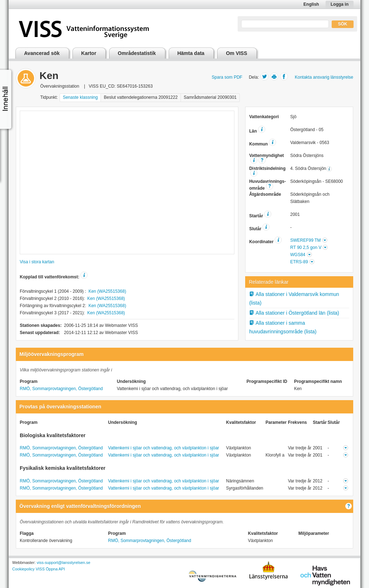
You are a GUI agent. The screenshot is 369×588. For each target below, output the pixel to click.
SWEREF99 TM (305, 240)
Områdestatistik (137, 53)
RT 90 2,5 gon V (306, 247)
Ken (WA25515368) (107, 291)
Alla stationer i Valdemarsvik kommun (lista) (294, 298)
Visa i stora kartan (37, 262)
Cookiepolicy (23, 569)
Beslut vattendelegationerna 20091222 (141, 97)
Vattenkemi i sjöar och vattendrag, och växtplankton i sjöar (164, 448)
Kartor (89, 53)
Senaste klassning (80, 97)
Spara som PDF (227, 77)
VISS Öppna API (50, 569)
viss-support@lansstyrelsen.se (63, 562)
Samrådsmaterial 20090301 (210, 97)
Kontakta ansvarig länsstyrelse (324, 77)
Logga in (340, 4)
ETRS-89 (299, 262)
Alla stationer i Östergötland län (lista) (294, 313)
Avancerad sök (42, 53)
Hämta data (191, 53)
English (311, 4)
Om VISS (236, 53)
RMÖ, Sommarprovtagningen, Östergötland (61, 389)
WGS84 (298, 255)
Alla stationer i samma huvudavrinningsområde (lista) (283, 327)
